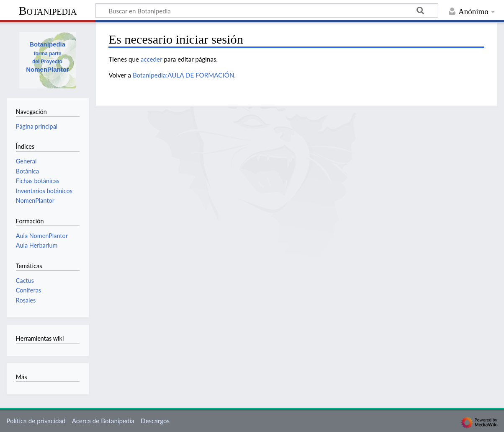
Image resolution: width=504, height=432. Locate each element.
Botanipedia (48, 11)
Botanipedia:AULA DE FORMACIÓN (184, 75)
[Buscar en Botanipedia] (267, 10)
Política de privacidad (36, 421)
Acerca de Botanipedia (103, 421)
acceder (152, 59)
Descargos (155, 421)
